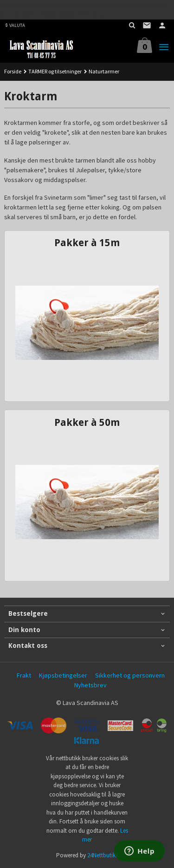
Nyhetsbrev (90, 685)
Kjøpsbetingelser (63, 675)
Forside (13, 71)
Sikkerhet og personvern (130, 675)
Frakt (24, 675)
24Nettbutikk (103, 855)
